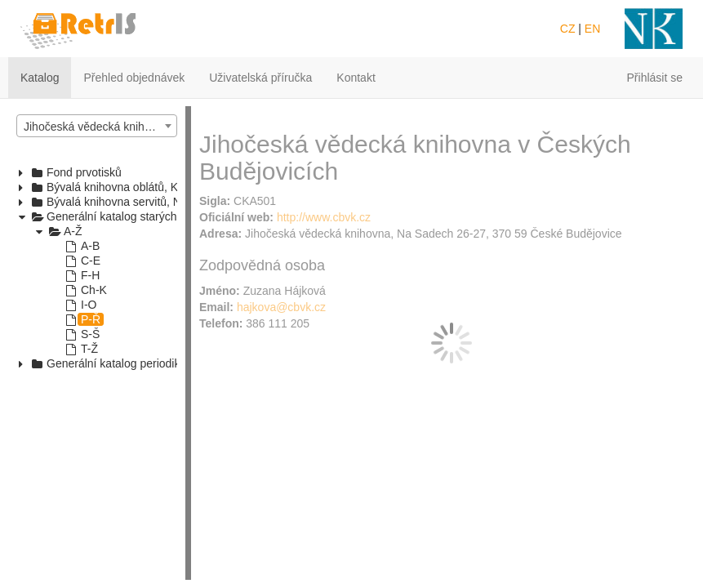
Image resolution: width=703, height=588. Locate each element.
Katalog (40, 78)
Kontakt (356, 78)
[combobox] (97, 126)
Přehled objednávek (134, 78)
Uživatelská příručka (260, 78)
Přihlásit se (655, 78)
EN (592, 29)
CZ (568, 29)
